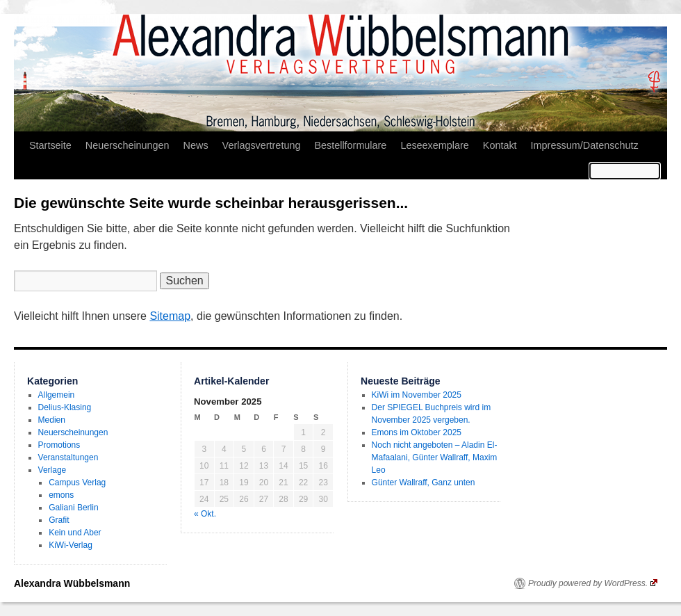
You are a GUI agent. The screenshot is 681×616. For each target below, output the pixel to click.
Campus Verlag (77, 483)
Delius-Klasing (65, 407)
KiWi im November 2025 (417, 395)
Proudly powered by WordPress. (593, 583)
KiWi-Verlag (71, 545)
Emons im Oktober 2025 (417, 432)
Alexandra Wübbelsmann (72, 583)
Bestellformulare (350, 145)
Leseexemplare (434, 145)
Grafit (59, 520)
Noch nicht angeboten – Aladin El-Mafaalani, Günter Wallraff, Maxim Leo (435, 457)
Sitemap (170, 316)
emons (61, 495)
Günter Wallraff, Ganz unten (424, 483)
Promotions (59, 445)
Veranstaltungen (68, 457)
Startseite (50, 145)
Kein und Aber (75, 533)
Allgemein (57, 395)
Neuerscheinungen (128, 145)
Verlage (52, 470)
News (196, 145)
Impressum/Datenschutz (585, 145)
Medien (52, 420)
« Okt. (205, 514)
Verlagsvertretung (262, 145)
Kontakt (500, 145)
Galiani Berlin (73, 508)
